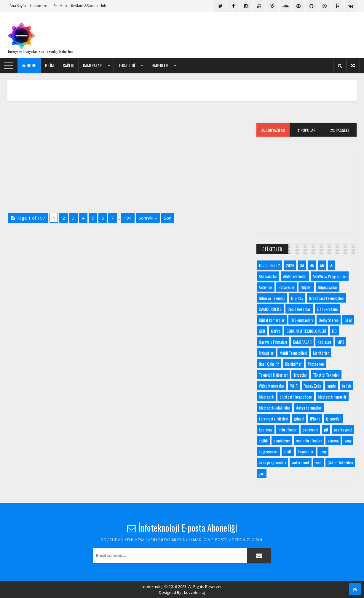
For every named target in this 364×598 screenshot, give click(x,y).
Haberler (160, 65)
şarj (262, 473)
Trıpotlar (300, 375)
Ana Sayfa (18, 6)
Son (168, 218)
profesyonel (343, 430)
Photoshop (316, 364)
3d (302, 265)
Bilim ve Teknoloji (272, 298)
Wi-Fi (294, 386)
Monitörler (321, 353)
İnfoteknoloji (152, 586)
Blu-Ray (297, 298)
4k (312, 265)
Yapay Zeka (313, 386)
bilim (49, 65)
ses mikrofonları (309, 440)
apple (332, 386)
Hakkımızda (40, 6)
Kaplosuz (324, 342)
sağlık (263, 440)
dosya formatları (309, 408)
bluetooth (266, 397)
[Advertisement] (249, 35)
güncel (299, 419)
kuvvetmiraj (195, 592)
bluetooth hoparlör (332, 397)
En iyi (348, 320)
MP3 (341, 342)
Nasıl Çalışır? (269, 364)
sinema (333, 440)
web (318, 462)
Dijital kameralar (272, 320)
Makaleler (266, 353)
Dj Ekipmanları (302, 320)
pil (326, 430)
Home (29, 65)
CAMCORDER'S (270, 309)
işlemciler (333, 419)
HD (334, 331)
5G (322, 265)
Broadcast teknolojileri (327, 298)
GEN (262, 331)
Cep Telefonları (299, 309)
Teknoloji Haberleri (273, 375)
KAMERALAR (92, 65)
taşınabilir (306, 451)
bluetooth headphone (296, 397)
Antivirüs (266, 287)
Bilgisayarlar (328, 287)
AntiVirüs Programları (330, 276)
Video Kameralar (272, 386)
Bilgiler (306, 287)
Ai (332, 265)
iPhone (315, 419)
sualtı (288, 451)
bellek (346, 386)
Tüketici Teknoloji (326, 375)
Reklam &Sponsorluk (88, 6)
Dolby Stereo (329, 320)
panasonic (310, 430)
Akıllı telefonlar (295, 276)
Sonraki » (148, 218)
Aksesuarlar (268, 276)
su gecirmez (268, 451)
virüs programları (272, 462)
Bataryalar (286, 287)
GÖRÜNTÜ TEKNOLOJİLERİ (306, 331)
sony (348, 440)
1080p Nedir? (269, 265)
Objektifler (293, 364)
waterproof (301, 462)
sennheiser (282, 440)
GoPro (276, 331)
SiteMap (60, 6)
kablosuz (266, 430)
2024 (290, 265)
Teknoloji (127, 65)
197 (128, 218)
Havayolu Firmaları (273, 342)
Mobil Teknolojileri (293, 353)
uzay (323, 451)
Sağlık (68, 65)
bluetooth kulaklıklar (274, 408)
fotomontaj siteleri (273, 419)
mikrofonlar (288, 430)
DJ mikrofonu (327, 309)
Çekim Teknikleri (340, 462)
